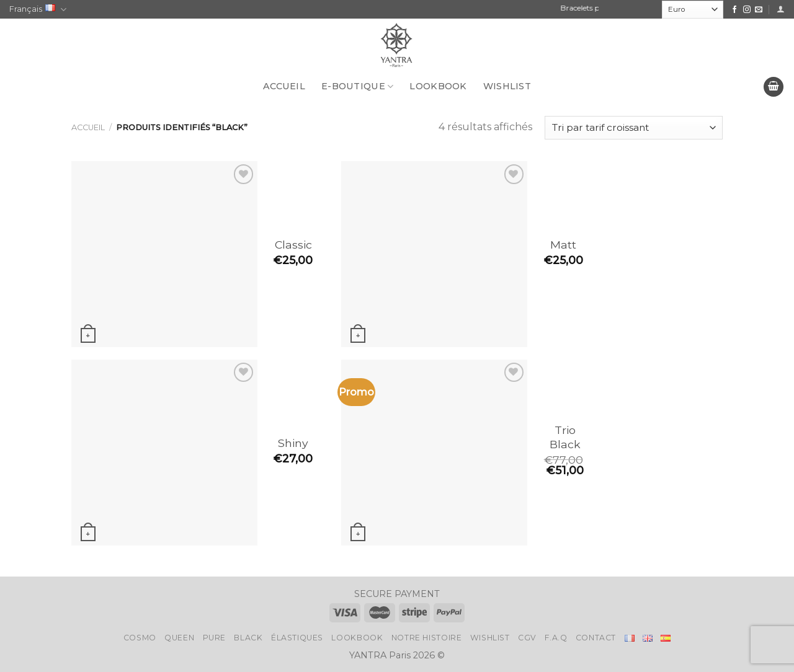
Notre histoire (427, 638)
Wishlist (507, 86)
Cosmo (140, 638)
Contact (596, 638)
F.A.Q (556, 638)
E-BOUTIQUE (357, 86)
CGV (527, 638)
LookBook (438, 86)
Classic (293, 245)
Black (248, 638)
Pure (214, 638)
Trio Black (565, 437)
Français (38, 10)
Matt (563, 245)
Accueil (284, 86)
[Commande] (634, 128)
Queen (179, 638)
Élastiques (297, 638)
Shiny (293, 443)
